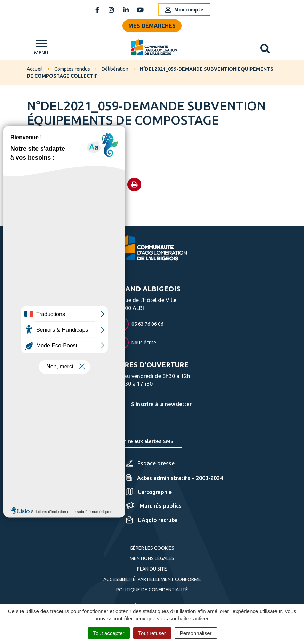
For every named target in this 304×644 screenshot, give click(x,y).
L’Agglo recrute (151, 520)
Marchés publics (154, 506)
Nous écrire (136, 343)
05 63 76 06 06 (139, 324)
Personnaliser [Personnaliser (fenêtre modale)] (196, 633)
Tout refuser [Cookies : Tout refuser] (152, 633)
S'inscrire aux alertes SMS (142, 441)
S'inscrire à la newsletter (161, 404)
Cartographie (149, 492)
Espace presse (150, 463)
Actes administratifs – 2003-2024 (174, 478)
